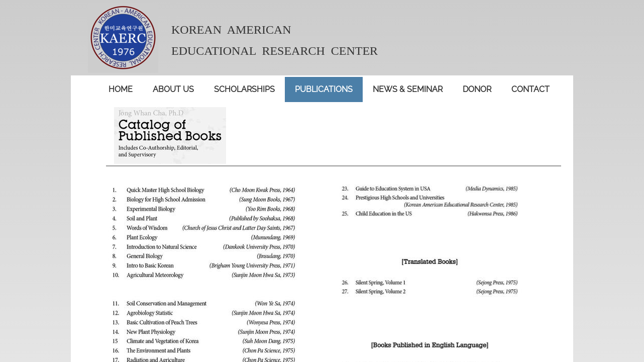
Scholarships (244, 89)
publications (324, 89)
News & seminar (408, 89)
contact (530, 89)
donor (477, 89)
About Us (173, 89)
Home (121, 89)
